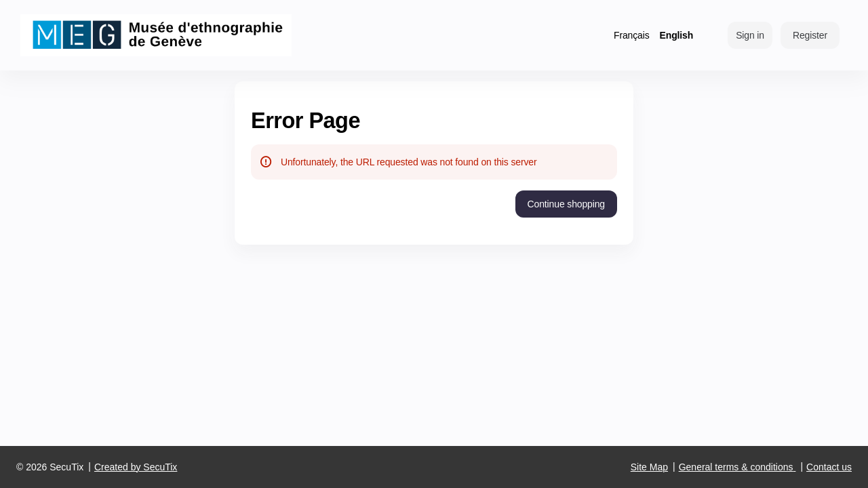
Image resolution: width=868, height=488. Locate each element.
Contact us (829, 467)
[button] (566, 204)
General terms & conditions (736, 467)
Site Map (649, 467)
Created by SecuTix (136, 467)
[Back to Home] (156, 35)
